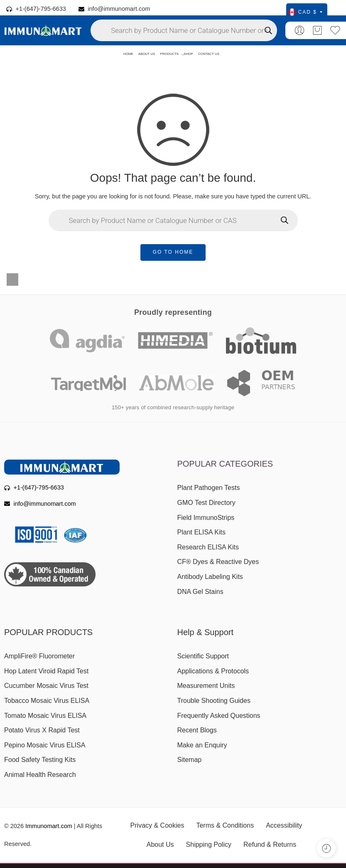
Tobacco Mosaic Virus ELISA (47, 701)
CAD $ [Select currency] (305, 12)
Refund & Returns (270, 845)
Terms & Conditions (225, 825)
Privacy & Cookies (157, 825)
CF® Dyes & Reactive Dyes (218, 562)
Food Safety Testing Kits (40, 760)
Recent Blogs (197, 730)
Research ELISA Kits (208, 547)
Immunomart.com (49, 826)
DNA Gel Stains (200, 592)
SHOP (188, 54)
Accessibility (284, 825)
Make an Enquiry (202, 745)
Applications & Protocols (213, 671)
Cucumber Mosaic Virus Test (46, 686)
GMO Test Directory (206, 503)
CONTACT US (209, 54)
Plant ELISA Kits (202, 532)
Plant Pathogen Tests (209, 488)
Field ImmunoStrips (206, 518)
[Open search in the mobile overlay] (184, 30)
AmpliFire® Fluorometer (39, 656)
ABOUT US (147, 54)
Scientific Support (203, 656)
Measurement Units (206, 686)
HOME (128, 54)
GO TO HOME (173, 252)
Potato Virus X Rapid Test (42, 730)
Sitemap (190, 760)
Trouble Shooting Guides (214, 701)
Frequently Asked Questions (219, 716)
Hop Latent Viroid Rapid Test (46, 671)
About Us (160, 845)
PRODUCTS (170, 54)
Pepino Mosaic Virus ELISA (45, 745)
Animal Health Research (40, 775)
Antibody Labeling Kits (210, 577)
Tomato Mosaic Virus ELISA (45, 716)
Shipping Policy (209, 845)
